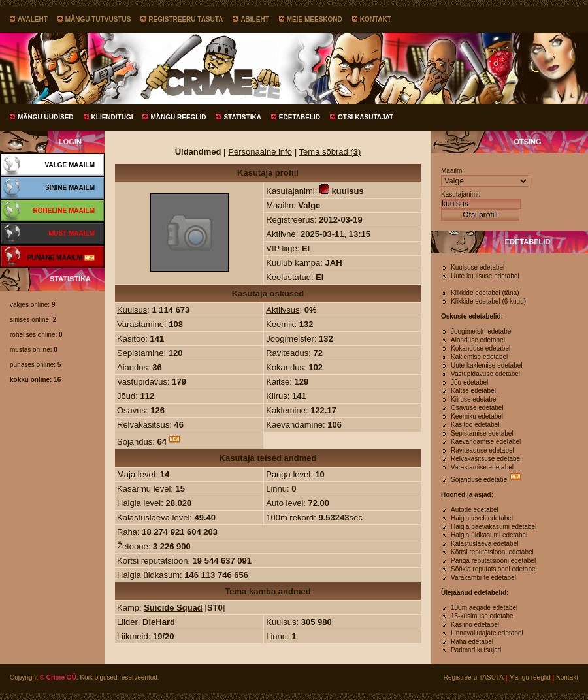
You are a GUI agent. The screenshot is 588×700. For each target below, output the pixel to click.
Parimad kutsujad (476, 650)
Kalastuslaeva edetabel (484, 544)
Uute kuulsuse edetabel (485, 276)
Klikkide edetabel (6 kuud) (488, 301)
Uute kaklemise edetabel (487, 365)
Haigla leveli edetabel (482, 518)
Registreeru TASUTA (186, 19)
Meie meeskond (315, 19)
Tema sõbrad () (330, 152)
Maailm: (452, 171)
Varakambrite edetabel (483, 578)
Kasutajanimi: (461, 194)
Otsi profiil (480, 215)
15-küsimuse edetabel (483, 616)
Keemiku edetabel (477, 416)
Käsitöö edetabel (475, 425)
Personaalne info (260, 152)
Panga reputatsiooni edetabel (493, 561)
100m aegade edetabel (484, 608)
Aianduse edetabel (478, 340)
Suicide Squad (173, 608)
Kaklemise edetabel (479, 357)
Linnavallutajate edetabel (487, 633)
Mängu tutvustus (98, 19)
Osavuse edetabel (477, 408)
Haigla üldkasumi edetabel (489, 535)
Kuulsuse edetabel (478, 267)
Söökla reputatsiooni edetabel (494, 569)
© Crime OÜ (58, 677)
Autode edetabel (475, 510)
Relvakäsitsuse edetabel (486, 459)
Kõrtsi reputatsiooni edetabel (492, 552)
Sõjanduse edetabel (480, 480)
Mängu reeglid (178, 117)
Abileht (254, 19)
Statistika (242, 117)
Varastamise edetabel (482, 467)
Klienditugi (112, 117)
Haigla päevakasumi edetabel (494, 527)
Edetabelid (300, 117)
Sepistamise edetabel (482, 433)
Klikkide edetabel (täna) (485, 293)
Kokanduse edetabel (481, 348)
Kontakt (376, 19)
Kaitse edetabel (473, 391)
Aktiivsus (283, 310)
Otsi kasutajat (366, 117)
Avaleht (33, 19)
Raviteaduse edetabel (482, 450)
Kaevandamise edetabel (486, 442)
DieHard (159, 622)
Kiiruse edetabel (474, 399)
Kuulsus (132, 310)
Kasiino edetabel (475, 625)
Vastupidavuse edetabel (485, 374)
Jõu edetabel (469, 382)
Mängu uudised (46, 117)
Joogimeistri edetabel (482, 331)
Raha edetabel (472, 642)
